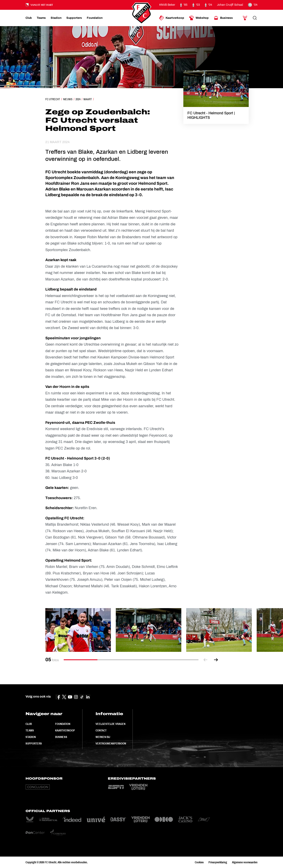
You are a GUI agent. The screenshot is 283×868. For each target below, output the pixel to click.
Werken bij (103, 737)
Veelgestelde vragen (110, 724)
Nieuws (68, 99)
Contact (101, 730)
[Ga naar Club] (29, 18)
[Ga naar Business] (223, 18)
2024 (78, 99)
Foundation (63, 724)
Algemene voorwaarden (245, 862)
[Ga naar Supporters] (74, 18)
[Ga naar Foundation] (95, 18)
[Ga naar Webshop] (199, 18)
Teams (30, 730)
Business (61, 737)
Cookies (199, 862)
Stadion (31, 737)
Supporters (34, 743)
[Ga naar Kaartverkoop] (172, 18)
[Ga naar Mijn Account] (245, 18)
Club (29, 724)
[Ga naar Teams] (41, 18)
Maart (88, 99)
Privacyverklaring (218, 862)
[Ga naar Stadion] (56, 18)
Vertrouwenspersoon (111, 743)
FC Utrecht (53, 99)
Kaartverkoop (65, 730)
